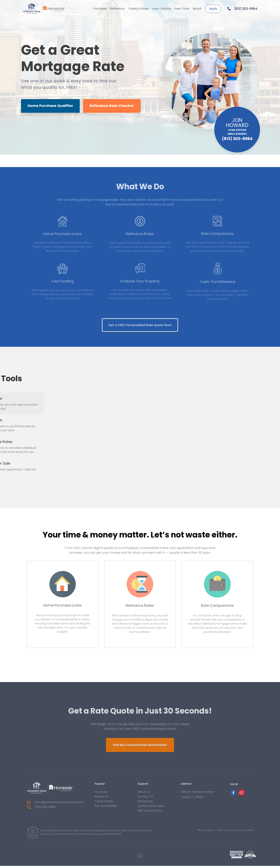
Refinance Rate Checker (113, 106)
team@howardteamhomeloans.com (60, 804)
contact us (145, 798)
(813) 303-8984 (246, 9)
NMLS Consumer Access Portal (235, 832)
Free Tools (182, 9)
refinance (102, 798)
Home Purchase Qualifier (51, 106)
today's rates (104, 803)
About (197, 9)
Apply (213, 8)
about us (144, 794)
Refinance (117, 9)
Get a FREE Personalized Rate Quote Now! (140, 507)
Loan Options (161, 9)
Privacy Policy (206, 832)
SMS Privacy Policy (150, 813)
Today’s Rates (138, 9)
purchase (101, 794)
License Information (151, 808)
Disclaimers (145, 803)
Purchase (99, 9)
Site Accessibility (106, 808)
